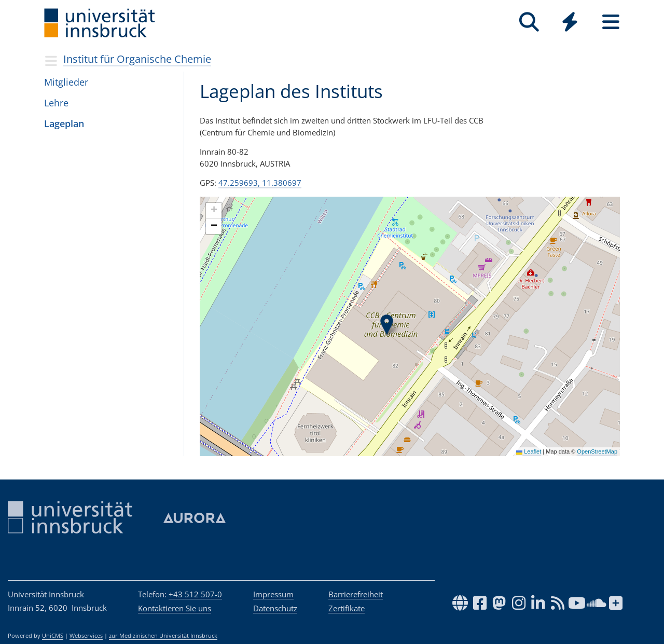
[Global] (570, 23)
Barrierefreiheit (356, 594)
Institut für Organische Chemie (137, 59)
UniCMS (53, 636)
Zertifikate (347, 608)
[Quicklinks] (570, 22)
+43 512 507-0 (195, 594)
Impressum (273, 594)
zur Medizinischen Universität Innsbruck (163, 636)
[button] (387, 325)
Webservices (86, 636)
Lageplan (64, 124)
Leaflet (529, 451)
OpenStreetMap (597, 451)
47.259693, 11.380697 (260, 183)
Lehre (56, 103)
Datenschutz (275, 608)
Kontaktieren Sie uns (175, 608)
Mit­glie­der (66, 82)
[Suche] (529, 22)
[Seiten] (611, 22)
